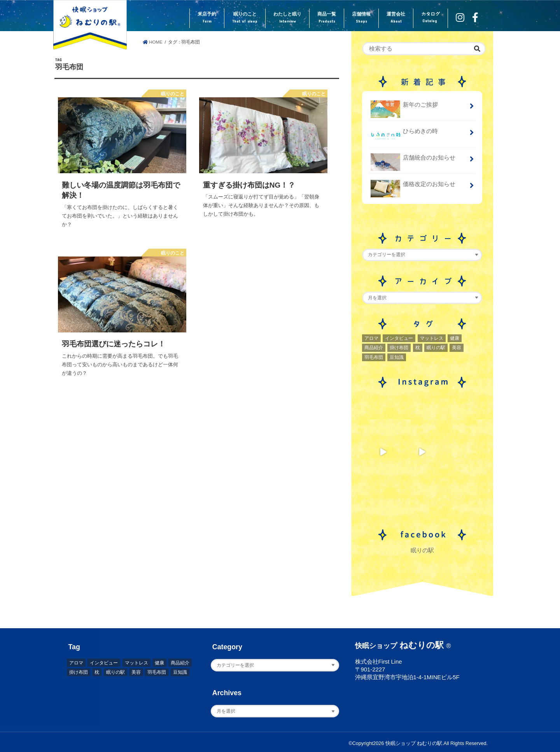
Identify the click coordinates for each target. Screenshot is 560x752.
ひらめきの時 (404, 134)
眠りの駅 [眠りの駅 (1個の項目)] (436, 348)
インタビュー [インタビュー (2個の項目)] (399, 338)
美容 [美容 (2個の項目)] (457, 348)
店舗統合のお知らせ (413, 161)
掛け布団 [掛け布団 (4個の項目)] (399, 348)
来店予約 (207, 18)
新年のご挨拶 (404, 108)
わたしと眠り (287, 18)
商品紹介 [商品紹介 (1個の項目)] (374, 348)
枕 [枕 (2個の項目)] (418, 348)
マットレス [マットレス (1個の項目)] (432, 338)
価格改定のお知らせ (413, 187)
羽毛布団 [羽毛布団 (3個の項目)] (374, 357)
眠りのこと (245, 18)
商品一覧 (327, 18)
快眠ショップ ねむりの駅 (414, 743)
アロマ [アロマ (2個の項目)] (371, 338)
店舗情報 (361, 18)
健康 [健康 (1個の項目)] (455, 338)
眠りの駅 (422, 550)
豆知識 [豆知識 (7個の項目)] (397, 357)
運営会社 (396, 18)
